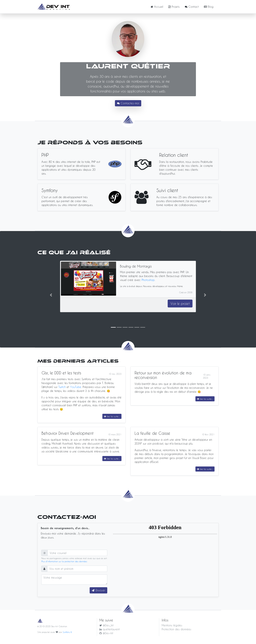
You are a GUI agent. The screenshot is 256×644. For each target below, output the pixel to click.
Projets (174, 7)
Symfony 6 (67, 632)
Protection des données (176, 629)
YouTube (76, 387)
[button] (51, 295)
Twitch (62, 387)
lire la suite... (112, 416)
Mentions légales (172, 625)
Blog (209, 7)
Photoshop (148, 280)
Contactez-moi (128, 103)
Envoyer (100, 590)
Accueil (157, 7)
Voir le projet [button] (180, 304)
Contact (192, 7)
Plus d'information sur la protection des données (64, 561)
